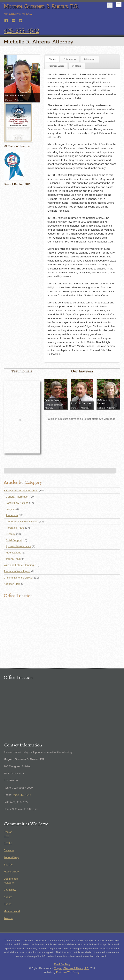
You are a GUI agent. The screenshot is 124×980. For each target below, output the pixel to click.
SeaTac (8, 865)
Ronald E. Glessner (81, 403)
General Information (17, 497)
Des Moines (11, 879)
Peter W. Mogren (54, 400)
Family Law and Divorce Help (21, 490)
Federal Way (11, 857)
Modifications (13, 553)
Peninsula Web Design (68, 972)
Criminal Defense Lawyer (19, 578)
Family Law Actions (17, 503)
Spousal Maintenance (18, 546)
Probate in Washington (17, 571)
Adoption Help (12, 584)
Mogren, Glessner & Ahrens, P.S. (71, 968)
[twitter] (21, 20)
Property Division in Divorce (22, 522)
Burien (8, 904)
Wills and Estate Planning (19, 565)
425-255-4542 (21, 31)
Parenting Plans (15, 528)
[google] (14, 20)
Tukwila (8, 918)
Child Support (14, 540)
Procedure (12, 515)
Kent (6, 836)
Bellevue (9, 850)
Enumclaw (10, 890)
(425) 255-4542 (22, 795)
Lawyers (11, 509)
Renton (8, 832)
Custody (11, 534)
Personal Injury (13, 559)
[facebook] (6, 20)
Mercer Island (12, 911)
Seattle (8, 843)
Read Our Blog (62, 964)
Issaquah (9, 883)
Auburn (8, 897)
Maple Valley (11, 872)
